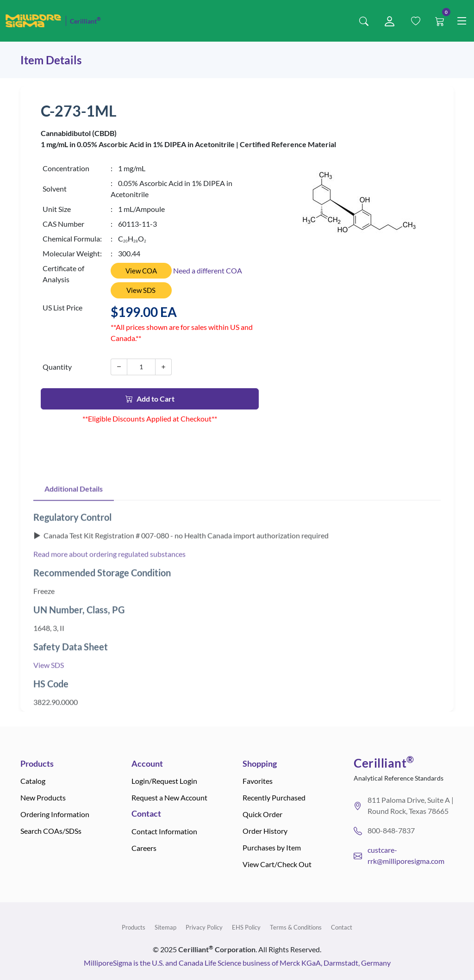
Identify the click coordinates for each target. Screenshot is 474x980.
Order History (265, 831)
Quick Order (262, 814)
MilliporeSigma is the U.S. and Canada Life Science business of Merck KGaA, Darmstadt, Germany (237, 963)
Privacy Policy (204, 927)
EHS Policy (246, 927)
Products (134, 927)
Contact (342, 927)
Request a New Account (169, 797)
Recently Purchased (274, 797)
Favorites (258, 781)
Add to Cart (150, 399)
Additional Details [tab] (74, 511)
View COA (141, 271)
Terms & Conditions (296, 927)
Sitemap (165, 927)
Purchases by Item (272, 847)
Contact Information (164, 831)
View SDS (141, 290)
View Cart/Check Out (277, 864)
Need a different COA (208, 270)
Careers (144, 848)
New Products (43, 797)
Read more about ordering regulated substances (109, 576)
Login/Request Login (164, 781)
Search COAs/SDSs (51, 831)
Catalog (33, 781)
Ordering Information (55, 814)
